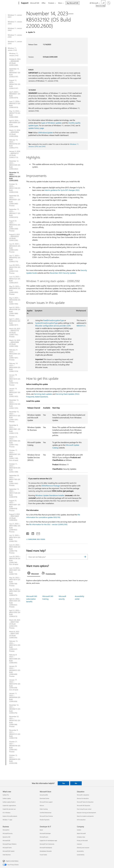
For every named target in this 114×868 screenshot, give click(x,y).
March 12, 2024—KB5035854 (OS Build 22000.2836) (15, 133)
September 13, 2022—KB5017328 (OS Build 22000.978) (15, 493)
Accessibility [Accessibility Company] (80, 851)
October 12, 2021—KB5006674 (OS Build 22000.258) (15, 759)
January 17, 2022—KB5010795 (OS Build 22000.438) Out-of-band (15, 685)
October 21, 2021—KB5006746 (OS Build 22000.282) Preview (15, 747)
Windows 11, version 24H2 (15, 29)
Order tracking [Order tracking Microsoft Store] (44, 809)
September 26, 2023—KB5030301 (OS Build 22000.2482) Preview (15, 201)
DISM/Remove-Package (51, 486)
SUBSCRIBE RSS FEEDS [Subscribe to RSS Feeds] (37, 539)
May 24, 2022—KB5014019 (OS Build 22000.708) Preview (15, 582)
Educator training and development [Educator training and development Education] (86, 813)
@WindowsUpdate (45, 132)
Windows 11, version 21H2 (12, 49)
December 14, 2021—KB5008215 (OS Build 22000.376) (15, 709)
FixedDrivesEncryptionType (53, 320)
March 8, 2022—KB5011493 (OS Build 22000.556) (14, 635)
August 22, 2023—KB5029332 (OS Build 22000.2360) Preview (15, 226)
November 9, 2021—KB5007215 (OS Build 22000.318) (15, 734)
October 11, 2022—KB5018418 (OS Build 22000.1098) (15, 468)
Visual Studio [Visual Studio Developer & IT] (43, 855)
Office (44, 3)
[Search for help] (103, 3)
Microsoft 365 (35, 3)
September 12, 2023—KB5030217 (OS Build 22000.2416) (15, 213)
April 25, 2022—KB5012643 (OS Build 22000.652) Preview (15, 603)
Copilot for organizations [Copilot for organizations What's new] (9, 805)
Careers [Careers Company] (79, 830)
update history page (36, 128)
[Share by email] (37, 533)
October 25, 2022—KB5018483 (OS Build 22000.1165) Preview (15, 442)
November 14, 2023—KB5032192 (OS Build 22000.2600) (15, 177)
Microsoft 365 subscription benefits (32, 599)
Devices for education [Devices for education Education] (83, 798)
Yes (63, 783)
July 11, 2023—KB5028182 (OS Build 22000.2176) (15, 259)
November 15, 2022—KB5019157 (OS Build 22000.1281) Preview (15, 417)
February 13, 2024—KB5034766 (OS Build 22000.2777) (15, 144)
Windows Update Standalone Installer (50, 495)
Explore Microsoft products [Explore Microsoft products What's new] (10, 816)
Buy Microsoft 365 (73, 3)
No (76, 783)
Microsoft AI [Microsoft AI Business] (6, 830)
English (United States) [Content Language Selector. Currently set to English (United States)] (12, 861)
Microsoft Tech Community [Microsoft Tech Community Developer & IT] (47, 844)
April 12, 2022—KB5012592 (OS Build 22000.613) (15, 613)
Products (51, 3)
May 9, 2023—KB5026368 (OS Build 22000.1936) (15, 301)
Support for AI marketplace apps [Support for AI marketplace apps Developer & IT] (48, 840)
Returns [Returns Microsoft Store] (42, 805)
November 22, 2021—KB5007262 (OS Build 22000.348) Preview (15, 721)
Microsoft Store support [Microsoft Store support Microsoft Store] (46, 802)
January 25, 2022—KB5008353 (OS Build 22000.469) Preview (15, 671)
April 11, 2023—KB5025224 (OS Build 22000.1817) (15, 322)
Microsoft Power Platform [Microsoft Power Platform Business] (10, 844)
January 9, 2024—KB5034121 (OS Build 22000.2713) (15, 154)
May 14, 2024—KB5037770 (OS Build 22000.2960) (15, 114)
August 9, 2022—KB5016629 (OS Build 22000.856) (15, 517)
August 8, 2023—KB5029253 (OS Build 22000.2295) (15, 237)
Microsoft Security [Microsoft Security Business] (8, 833)
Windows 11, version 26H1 (15, 16)
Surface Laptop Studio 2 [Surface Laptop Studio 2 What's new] (9, 802)
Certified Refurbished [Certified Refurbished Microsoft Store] (45, 813)
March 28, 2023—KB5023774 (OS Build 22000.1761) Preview (15, 333)
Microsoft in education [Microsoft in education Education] (83, 795)
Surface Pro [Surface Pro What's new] (6, 795)
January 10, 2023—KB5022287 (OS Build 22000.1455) (15, 393)
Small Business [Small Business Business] (7, 855)
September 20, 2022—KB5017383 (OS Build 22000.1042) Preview (15, 480)
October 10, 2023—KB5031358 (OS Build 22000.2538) (15, 188)
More (60, 3)
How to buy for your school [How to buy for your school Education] (84, 809)
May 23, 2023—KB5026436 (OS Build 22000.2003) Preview (15, 290)
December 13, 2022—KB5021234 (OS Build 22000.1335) (15, 404)
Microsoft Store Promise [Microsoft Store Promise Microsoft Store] (46, 816)
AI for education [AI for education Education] (81, 820)
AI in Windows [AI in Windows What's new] (7, 813)
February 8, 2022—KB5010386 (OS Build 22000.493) (15, 659)
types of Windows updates (51, 123)
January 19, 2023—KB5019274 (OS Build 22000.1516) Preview (15, 380)
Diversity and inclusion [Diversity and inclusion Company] (83, 848)
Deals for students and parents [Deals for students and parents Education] (85, 816)
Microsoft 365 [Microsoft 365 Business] (6, 840)
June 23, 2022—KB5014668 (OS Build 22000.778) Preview (15, 549)
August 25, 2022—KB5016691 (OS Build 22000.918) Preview (15, 506)
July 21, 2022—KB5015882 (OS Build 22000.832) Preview (15, 528)
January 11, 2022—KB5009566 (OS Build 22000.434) (15, 697)
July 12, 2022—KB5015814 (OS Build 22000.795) (15, 538)
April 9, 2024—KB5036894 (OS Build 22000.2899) (15, 124)
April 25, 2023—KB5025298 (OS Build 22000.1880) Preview (15, 311)
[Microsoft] (10, 3)
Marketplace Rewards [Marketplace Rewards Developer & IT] (46, 851)
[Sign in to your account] (109, 3)
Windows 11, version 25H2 (15, 23)
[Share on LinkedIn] (32, 533)
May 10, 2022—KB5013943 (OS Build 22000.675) (15, 592)
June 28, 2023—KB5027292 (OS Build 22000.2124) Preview (15, 269)
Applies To (31, 32)
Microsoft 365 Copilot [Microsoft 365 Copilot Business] (9, 851)
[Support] (24, 3)
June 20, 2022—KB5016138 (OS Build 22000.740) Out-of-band (15, 561)
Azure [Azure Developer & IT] (41, 830)
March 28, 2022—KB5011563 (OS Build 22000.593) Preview (15, 624)
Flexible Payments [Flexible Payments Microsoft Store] (45, 820)
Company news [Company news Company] (81, 837)
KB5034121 (81, 326)
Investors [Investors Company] (79, 844)
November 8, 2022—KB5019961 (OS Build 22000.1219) (15, 429)
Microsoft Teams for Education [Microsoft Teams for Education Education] (85, 802)
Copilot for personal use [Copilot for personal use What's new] (9, 809)
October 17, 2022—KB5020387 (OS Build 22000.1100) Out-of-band (15, 455)
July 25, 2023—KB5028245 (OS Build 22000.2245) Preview (15, 248)
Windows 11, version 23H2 (15, 36)
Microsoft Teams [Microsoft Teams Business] (7, 848)
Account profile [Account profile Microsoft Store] (44, 795)
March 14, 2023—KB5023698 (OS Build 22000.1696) (15, 343)
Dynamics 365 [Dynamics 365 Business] (6, 837)
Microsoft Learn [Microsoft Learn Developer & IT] (44, 837)
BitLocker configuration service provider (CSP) (53, 326)
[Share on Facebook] (28, 533)
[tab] (34, 574)
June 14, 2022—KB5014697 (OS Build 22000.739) (15, 571)
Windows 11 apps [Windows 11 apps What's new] (7, 820)
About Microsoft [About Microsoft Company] (81, 833)
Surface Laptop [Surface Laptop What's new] (7, 798)
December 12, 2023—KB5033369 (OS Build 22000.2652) (15, 165)
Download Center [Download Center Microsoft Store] (44, 798)
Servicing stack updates (43, 394)
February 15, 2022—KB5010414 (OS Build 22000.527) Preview (15, 646)
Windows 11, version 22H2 (15, 43)
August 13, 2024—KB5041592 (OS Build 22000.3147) (15, 84)
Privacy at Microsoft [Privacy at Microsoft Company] (82, 840)
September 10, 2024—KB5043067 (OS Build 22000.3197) (15, 73)
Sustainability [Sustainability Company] (81, 855)
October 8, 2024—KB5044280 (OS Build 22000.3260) (15, 62)
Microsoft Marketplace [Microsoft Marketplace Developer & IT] (46, 848)
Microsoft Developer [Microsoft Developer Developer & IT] (45, 833)
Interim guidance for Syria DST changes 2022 (62, 190)
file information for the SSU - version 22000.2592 (48, 524)
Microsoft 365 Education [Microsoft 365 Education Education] (83, 805)
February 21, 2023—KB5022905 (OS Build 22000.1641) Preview (15, 355)
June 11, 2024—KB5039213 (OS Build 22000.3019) (15, 104)
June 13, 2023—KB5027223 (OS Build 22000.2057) (15, 280)
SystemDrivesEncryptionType (47, 323)
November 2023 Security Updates (63, 273)
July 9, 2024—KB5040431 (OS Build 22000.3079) (15, 95)
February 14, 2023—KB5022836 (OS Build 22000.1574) (15, 367)
